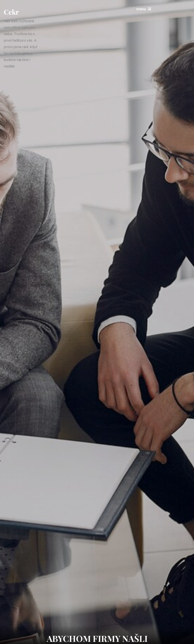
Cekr (11, 12)
